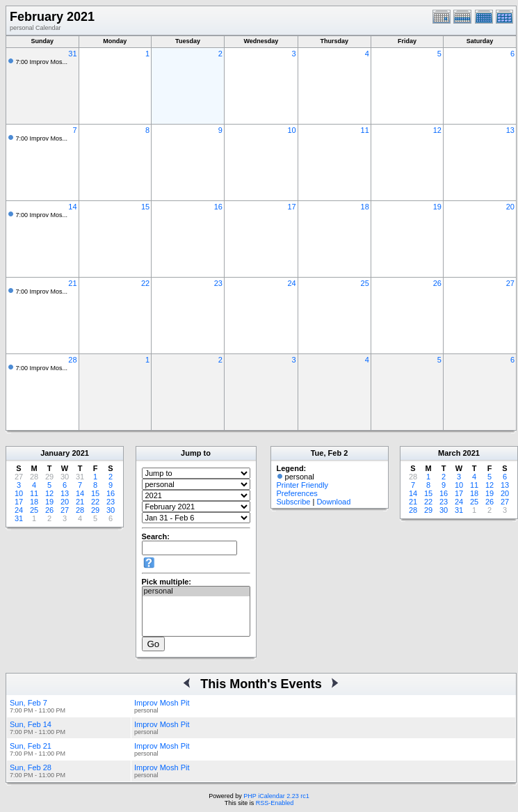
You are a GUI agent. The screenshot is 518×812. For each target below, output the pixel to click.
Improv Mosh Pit (162, 703)
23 (218, 283)
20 (510, 207)
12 (437, 130)
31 (72, 54)
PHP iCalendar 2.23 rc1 (276, 796)
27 (510, 283)
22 (145, 283)
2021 (80, 453)
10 (291, 130)
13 (510, 130)
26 (437, 283)
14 (72, 207)
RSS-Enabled (275, 803)
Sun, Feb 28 (31, 767)
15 (145, 207)
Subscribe (294, 502)
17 (291, 207)
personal (196, 591)
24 (291, 283)
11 (365, 130)
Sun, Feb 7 (29, 703)
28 (72, 360)
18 (365, 207)
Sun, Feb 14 (31, 724)
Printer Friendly (303, 485)
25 (365, 283)
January (55, 453)
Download (333, 502)
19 (437, 207)
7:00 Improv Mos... (42, 62)
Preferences (297, 493)
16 (218, 207)
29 (95, 510)
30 (111, 510)
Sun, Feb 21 (31, 746)
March (449, 453)
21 (72, 283)
